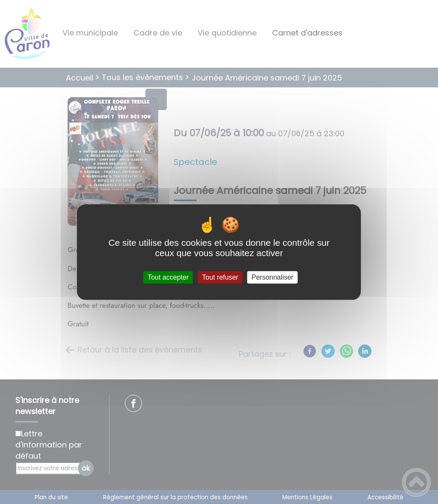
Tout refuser (220, 277)
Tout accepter (168, 277)
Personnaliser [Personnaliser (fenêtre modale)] (272, 277)
